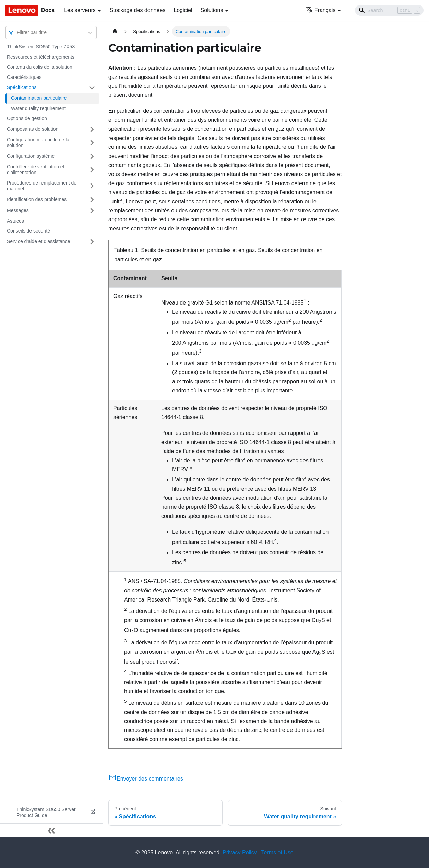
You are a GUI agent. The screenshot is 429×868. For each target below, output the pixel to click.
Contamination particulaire (39, 98)
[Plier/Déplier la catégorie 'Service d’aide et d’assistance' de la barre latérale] (92, 242)
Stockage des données (138, 10)
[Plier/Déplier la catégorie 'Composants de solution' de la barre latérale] (92, 129)
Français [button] (321, 10)
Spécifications (22, 87)
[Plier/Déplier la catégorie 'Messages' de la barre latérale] (92, 211)
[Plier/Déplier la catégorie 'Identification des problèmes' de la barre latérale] (92, 200)
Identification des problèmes (37, 199)
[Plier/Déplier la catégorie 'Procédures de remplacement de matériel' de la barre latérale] (92, 186)
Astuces (15, 221)
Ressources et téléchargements (41, 57)
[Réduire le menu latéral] (51, 830)
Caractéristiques (24, 77)
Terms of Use (277, 852)
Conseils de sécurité (28, 231)
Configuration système (31, 156)
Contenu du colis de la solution (40, 67)
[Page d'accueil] (115, 31)
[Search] (389, 10)
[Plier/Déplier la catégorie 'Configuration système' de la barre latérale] (92, 156)
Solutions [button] (212, 10)
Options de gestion (27, 118)
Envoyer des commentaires (146, 779)
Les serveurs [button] (80, 10)
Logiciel (183, 10)
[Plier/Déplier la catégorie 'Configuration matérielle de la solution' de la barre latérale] (92, 143)
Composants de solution (33, 129)
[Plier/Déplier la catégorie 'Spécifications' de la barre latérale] (92, 88)
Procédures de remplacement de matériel (42, 186)
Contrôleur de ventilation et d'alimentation (35, 170)
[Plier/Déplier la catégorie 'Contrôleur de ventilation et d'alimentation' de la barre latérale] (92, 170)
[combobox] (17, 32)
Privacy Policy (240, 852)
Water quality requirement (38, 108)
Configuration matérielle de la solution (38, 143)
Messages (18, 210)
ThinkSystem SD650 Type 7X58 (41, 47)
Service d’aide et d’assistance (38, 241)
